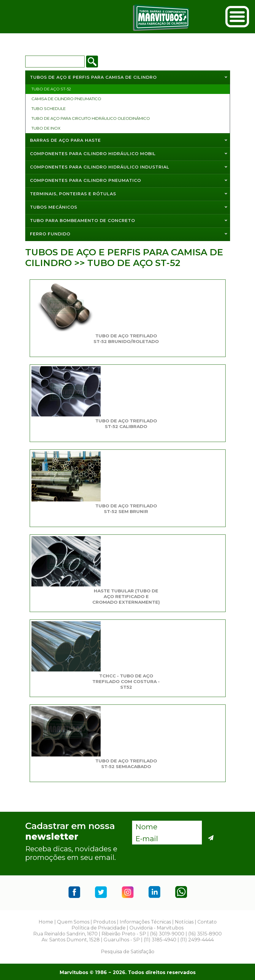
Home (46, 922)
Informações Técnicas (145, 922)
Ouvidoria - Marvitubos (156, 928)
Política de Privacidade (99, 928)
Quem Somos (73, 922)
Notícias (184, 922)
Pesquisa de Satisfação (128, 952)
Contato (207, 922)
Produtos (104, 922)
